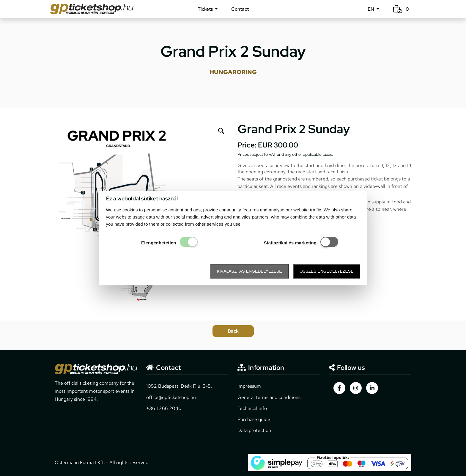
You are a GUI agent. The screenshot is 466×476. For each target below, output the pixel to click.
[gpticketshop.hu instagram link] (356, 388)
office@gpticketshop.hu (171, 397)
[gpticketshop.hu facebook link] (339, 388)
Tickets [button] (206, 9)
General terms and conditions (269, 397)
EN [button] (371, 9)
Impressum (249, 386)
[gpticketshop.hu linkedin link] (372, 388)
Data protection (254, 430)
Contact (240, 9)
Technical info (252, 408)
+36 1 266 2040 (164, 408)
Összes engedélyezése (327, 271)
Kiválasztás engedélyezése (249, 271)
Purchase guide (254, 419)
